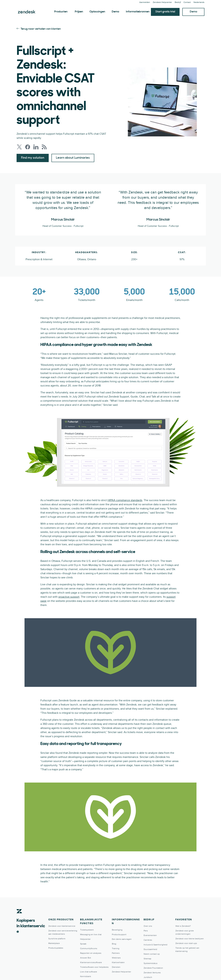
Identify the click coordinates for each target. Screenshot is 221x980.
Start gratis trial (165, 12)
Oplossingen (97, 12)
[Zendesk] (19, 917)
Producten (61, 12)
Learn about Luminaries (73, 158)
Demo (115, 12)
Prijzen (79, 12)
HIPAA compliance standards (125, 500)
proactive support (69, 597)
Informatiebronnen (138, 12)
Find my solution (33, 158)
